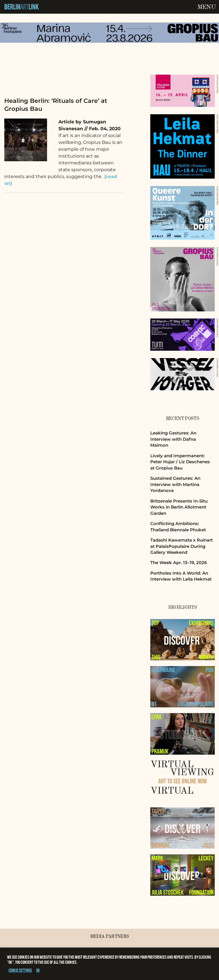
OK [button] (38, 970)
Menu (206, 7)
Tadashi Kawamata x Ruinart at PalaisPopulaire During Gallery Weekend (182, 546)
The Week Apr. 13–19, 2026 (179, 563)
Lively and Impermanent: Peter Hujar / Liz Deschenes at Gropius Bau (180, 462)
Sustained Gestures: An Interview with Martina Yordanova (175, 484)
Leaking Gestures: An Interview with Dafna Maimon (173, 439)
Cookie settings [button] (20, 970)
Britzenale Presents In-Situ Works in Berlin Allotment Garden (179, 507)
